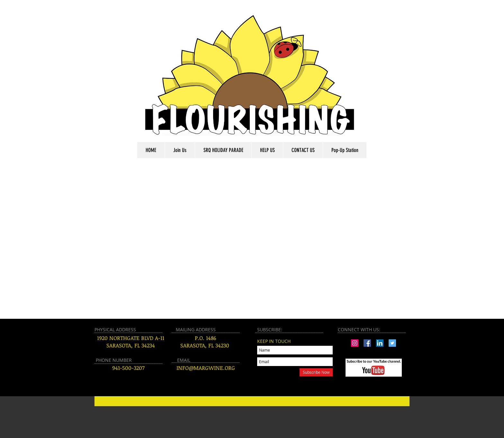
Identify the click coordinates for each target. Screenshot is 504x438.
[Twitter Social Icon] (392, 343)
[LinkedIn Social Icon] (380, 343)
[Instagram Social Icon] (355, 343)
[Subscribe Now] (316, 372)
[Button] (252, 401)
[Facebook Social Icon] (367, 343)
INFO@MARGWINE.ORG (206, 368)
